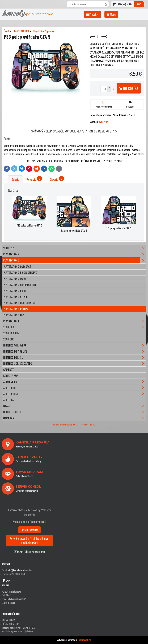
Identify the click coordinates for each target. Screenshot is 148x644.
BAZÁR (75, 406)
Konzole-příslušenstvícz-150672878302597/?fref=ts (74, 425)
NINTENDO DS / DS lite (75, 351)
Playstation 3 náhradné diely (21, 285)
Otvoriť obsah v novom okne (30, 552)
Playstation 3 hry (14, 315)
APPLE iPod (75, 388)
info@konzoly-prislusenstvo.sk (21, 570)
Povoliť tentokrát (29, 530)
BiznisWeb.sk (85, 640)
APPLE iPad (9, 400)
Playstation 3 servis (16, 297)
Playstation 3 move (15, 279)
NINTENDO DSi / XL (75, 357)
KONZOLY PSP (10, 376)
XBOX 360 (75, 327)
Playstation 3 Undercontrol (20, 303)
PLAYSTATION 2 (75, 254)
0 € (139, 4)
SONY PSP (75, 248)
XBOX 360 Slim (11, 333)
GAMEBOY (9, 370)
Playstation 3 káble (15, 291)
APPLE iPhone (75, 394)
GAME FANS (75, 418)
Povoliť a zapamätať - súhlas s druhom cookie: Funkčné (29, 540)
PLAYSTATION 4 (75, 321)
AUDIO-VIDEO (75, 382)
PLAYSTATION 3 (75, 260)
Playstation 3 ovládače (17, 267)
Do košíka (129, 88)
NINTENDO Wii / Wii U (75, 345)
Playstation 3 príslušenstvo (20, 273)
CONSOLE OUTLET (75, 412)
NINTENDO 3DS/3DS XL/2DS (75, 363)
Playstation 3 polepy (16, 309)
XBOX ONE (9, 339)
